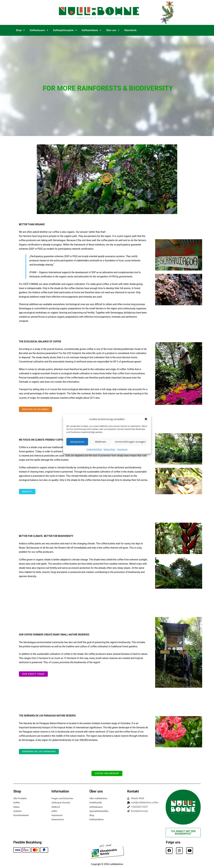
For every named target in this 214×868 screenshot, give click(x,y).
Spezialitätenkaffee (99, 811)
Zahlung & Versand (61, 803)
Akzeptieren (77, 442)
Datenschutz (110, 449)
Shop (20, 30)
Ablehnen (101, 442)
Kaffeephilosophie (65, 30)
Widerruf (56, 807)
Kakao (17, 807)
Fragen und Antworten (63, 798)
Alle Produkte (20, 798)
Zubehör (18, 811)
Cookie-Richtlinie (94, 449)
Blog (92, 815)
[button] (146, 419)
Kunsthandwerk (21, 815)
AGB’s (55, 811)
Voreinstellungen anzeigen (130, 442)
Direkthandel (96, 803)
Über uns (113, 30)
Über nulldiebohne (99, 798)
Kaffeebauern (39, 30)
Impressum (122, 449)
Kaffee (17, 803)
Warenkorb (130, 30)
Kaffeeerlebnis (92, 30)
